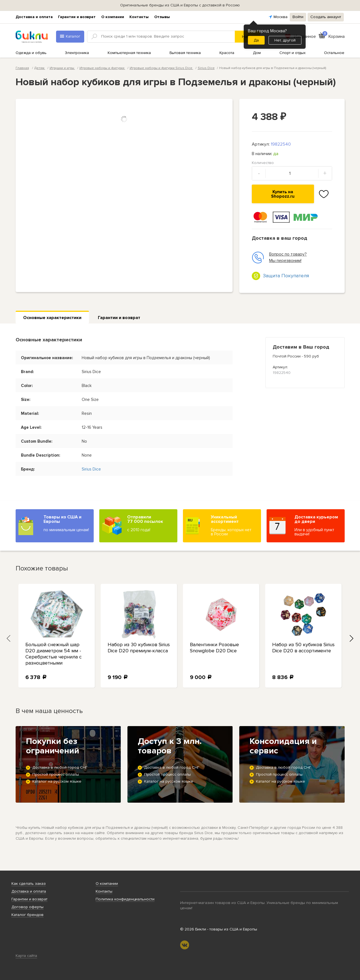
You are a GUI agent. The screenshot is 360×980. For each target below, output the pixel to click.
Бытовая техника (185, 53)
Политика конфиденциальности (125, 899)
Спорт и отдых (293, 53)
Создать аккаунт (326, 17)
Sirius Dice (206, 68)
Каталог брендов (27, 915)
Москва (281, 17)
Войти (298, 17)
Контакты (139, 17)
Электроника (77, 53)
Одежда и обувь (31, 53)
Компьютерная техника (129, 53)
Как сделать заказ (29, 884)
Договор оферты (27, 907)
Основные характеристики (52, 318)
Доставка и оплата (34, 17)
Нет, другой (285, 40)
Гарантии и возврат (77, 17)
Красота (227, 53)
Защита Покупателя (286, 276)
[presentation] (9, 639)
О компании (113, 17)
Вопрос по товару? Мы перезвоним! (279, 258)
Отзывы (162, 17)
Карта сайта (26, 956)
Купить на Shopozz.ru (283, 194)
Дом (257, 53)
